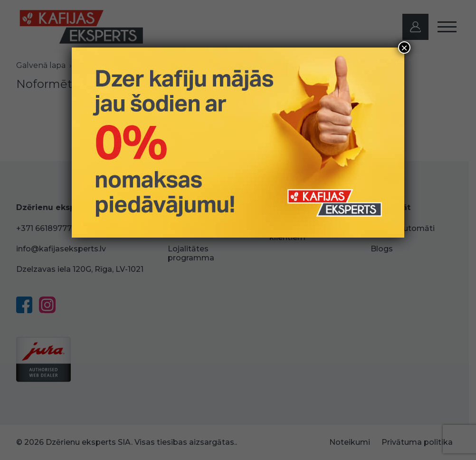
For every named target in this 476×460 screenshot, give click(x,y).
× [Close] (404, 48)
